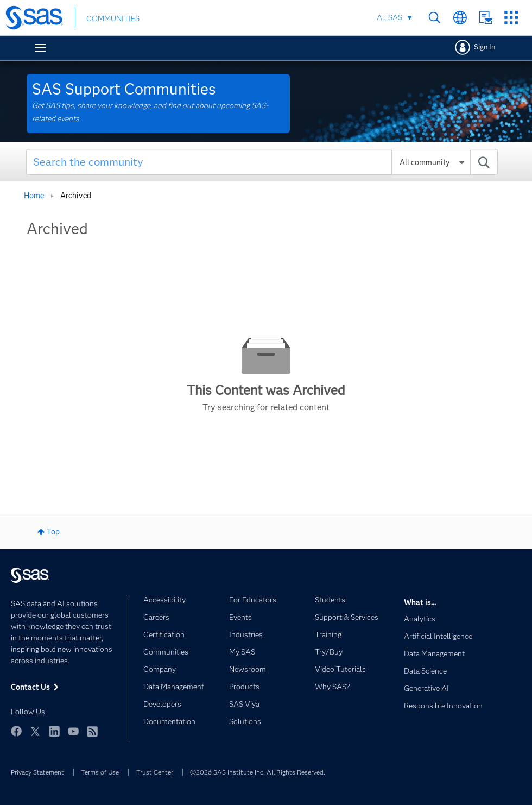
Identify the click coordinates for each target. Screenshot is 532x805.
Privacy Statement (37, 772)
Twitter (35, 731)
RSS (92, 731)
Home (34, 196)
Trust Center (155, 772)
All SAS (389, 17)
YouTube (73, 731)
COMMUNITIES (113, 18)
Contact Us (486, 18)
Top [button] (53, 532)
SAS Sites (511, 18)
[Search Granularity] (431, 162)
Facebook (16, 731)
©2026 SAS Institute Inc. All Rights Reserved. (258, 772)
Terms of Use (100, 772)
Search (435, 18)
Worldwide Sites (460, 18)
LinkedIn (54, 731)
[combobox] (262, 162)
